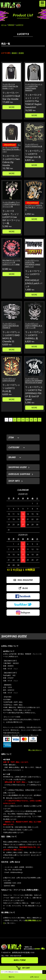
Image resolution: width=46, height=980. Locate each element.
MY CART (26, 968)
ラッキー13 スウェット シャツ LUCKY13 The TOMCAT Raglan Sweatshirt (34, 87)
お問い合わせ (34, 977)
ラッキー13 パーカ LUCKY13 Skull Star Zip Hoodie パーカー (10, 86)
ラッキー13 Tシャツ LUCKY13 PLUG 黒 (9, 380)
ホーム (4, 25)
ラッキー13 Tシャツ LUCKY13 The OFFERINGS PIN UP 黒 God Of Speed (34, 381)
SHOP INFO (14, 481)
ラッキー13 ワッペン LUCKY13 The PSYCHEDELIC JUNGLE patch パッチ (33, 263)
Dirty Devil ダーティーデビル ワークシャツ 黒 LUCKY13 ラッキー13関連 (11, 262)
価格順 (14, 53)
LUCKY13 (20, 25)
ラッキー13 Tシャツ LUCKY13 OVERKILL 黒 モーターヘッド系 (34, 326)
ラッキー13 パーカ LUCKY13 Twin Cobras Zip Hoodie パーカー (12, 148)
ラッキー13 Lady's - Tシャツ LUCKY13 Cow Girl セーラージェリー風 (11, 204)
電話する (12, 977)
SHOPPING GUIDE (17, 467)
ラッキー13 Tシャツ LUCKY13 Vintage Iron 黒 (34, 145)
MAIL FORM (20, 960)
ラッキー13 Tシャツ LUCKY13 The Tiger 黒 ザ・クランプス (34, 206)
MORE (12, 107)
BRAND (11, 25)
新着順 (21, 53)
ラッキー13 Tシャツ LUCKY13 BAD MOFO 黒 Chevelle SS (11, 326)
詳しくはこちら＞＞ (35, 750)
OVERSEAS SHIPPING (19, 474)
